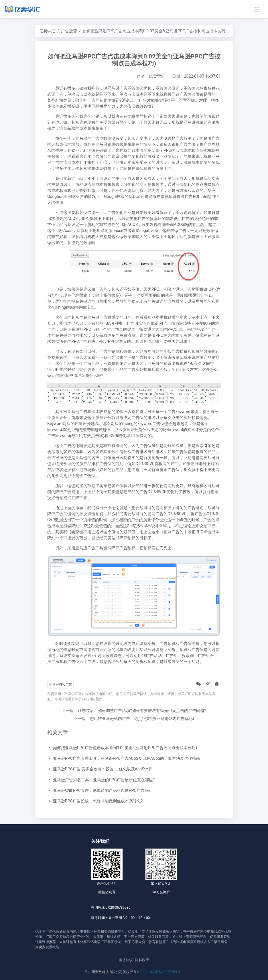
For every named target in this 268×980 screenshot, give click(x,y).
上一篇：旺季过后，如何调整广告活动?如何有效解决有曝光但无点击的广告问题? (134, 711)
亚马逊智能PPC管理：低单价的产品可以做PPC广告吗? (102, 790)
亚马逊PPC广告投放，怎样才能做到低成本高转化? (98, 801)
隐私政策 (142, 960)
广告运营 (69, 31)
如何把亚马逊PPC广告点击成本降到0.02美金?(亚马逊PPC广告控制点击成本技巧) (125, 748)
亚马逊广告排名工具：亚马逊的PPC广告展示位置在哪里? (104, 780)
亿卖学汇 (47, 31)
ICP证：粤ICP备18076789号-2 (160, 972)
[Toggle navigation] (257, 9)
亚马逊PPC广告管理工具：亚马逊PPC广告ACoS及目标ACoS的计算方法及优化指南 (127, 758)
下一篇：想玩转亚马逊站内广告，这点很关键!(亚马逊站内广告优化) (134, 719)
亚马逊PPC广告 (61, 684)
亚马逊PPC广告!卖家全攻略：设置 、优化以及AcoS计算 (103, 769)
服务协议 (126, 960)
